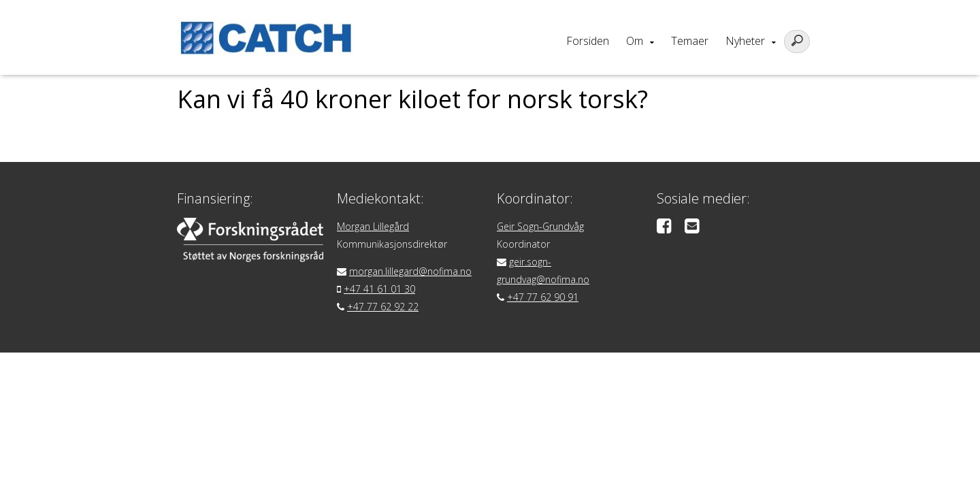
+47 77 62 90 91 (543, 297)
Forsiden (588, 41)
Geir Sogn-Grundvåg (540, 226)
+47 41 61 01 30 (379, 289)
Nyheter (745, 41)
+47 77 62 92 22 (383, 307)
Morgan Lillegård (373, 226)
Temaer (690, 41)
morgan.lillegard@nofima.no (410, 271)
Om (635, 41)
